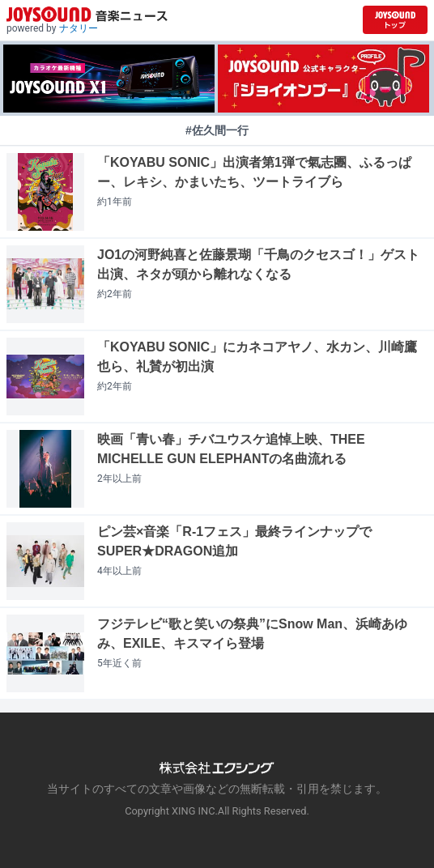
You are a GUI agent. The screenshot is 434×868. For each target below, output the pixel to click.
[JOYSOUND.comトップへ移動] (395, 20)
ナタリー (79, 28)
